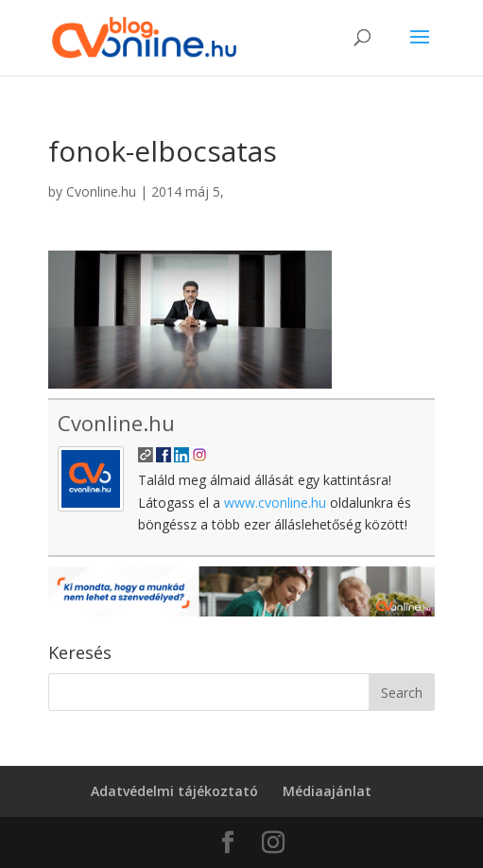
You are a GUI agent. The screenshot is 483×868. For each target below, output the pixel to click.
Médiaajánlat (327, 791)
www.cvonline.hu (275, 503)
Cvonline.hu (101, 191)
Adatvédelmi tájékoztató (174, 791)
